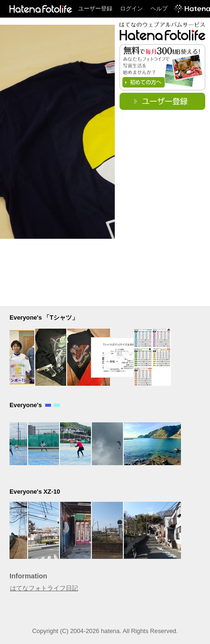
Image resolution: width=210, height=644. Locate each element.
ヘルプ (159, 9)
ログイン (131, 9)
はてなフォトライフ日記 (44, 588)
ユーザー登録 (95, 9)
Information (28, 576)
